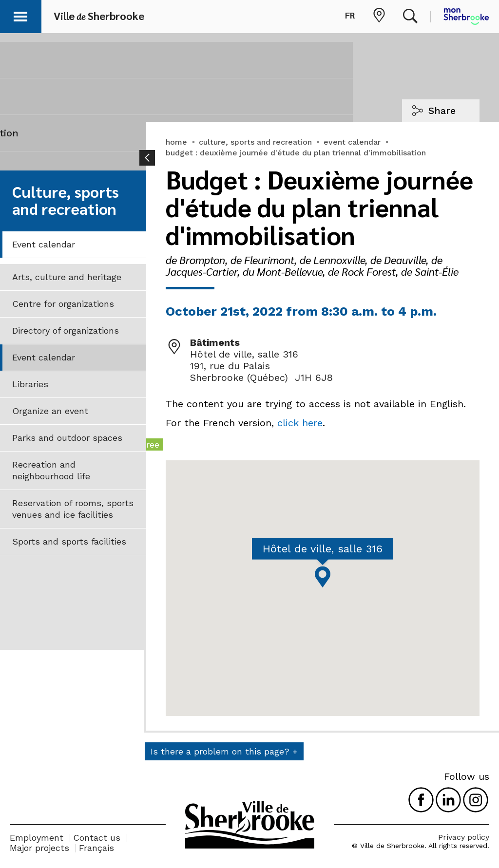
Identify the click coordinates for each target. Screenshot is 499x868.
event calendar (352, 142)
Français (96, 848)
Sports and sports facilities (69, 541)
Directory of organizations (66, 330)
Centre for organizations (63, 304)
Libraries (30, 384)
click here (300, 423)
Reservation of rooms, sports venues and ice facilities (73, 509)
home (176, 142)
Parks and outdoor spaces (67, 438)
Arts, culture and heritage (67, 277)
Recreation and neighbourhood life (51, 470)
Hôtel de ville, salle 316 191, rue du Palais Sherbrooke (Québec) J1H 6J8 (261, 366)
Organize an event (50, 411)
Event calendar (44, 244)
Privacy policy (464, 837)
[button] (20, 15)
